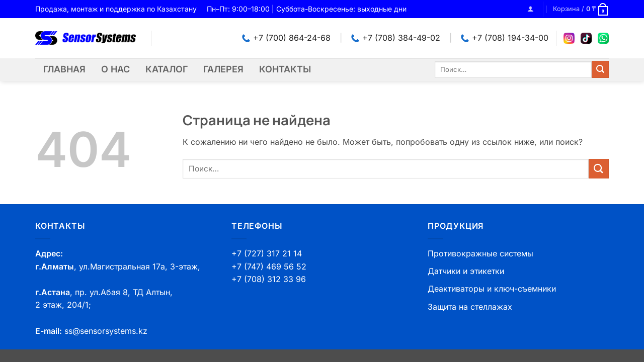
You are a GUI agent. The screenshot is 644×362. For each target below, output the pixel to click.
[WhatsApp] (603, 38)
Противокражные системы (480, 253)
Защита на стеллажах (470, 307)
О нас (115, 69)
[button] (531, 9)
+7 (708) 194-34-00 (505, 38)
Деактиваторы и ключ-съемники (492, 289)
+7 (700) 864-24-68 (286, 38)
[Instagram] (569, 38)
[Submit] (600, 69)
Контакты (285, 69)
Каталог (167, 69)
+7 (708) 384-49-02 (396, 38)
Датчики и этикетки (466, 271)
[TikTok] (586, 38)
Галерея (223, 69)
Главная (64, 69)
